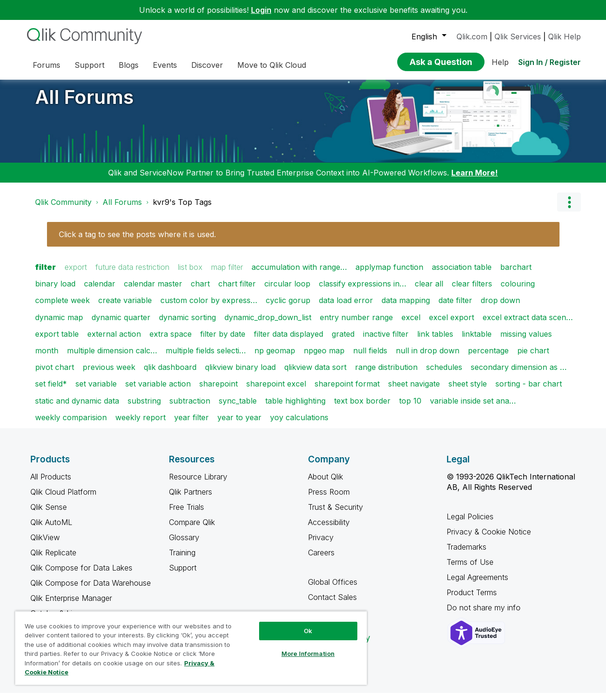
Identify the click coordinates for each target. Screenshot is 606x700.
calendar (100, 291)
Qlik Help (564, 37)
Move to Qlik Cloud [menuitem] (272, 65)
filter (46, 274)
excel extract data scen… (528, 324)
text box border (362, 408)
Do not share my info (485, 615)
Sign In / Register (550, 62)
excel (411, 324)
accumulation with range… (299, 274)
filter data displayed (289, 341)
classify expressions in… (363, 291)
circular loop (287, 291)
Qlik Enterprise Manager (71, 605)
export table (57, 341)
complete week (62, 307)
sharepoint (219, 391)
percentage (488, 358)
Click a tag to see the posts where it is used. (137, 241)
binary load (55, 291)
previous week (109, 374)
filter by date (223, 341)
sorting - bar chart (529, 391)
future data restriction (132, 274)
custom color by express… (209, 307)
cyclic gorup (288, 307)
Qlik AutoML (51, 529)
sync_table (238, 408)
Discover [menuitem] (207, 65)
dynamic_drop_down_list (268, 324)
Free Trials (186, 514)
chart (200, 291)
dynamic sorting (187, 324)
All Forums (84, 104)
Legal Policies (470, 524)
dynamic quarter (121, 324)
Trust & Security (336, 514)
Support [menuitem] (89, 65)
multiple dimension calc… (112, 358)
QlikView (45, 544)
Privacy (321, 544)
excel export (452, 324)
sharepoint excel (276, 391)
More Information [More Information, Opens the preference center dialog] (308, 654)
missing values (526, 341)
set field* (51, 391)
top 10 (410, 408)
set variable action (158, 391)
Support (183, 575)
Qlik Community (63, 209)
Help (500, 62)
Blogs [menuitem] (129, 65)
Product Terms (472, 599)
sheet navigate (414, 391)
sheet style (468, 391)
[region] (191, 648)
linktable (477, 341)
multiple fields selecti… (206, 358)
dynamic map (59, 324)
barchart (516, 274)
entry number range (356, 324)
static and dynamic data (77, 408)
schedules (444, 374)
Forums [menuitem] (47, 65)
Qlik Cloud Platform (63, 499)
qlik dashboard (170, 374)
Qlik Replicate (53, 560)
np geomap (275, 358)
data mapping (406, 307)
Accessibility (329, 529)
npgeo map (324, 358)
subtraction (190, 408)
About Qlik (326, 484)
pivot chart (55, 374)
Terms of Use (470, 569)
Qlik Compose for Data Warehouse (91, 590)
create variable (125, 307)
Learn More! (475, 180)
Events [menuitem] (165, 65)
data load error (346, 307)
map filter (227, 274)
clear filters (472, 291)
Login (261, 10)
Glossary (184, 544)
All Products (51, 484)
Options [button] (569, 209)
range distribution (386, 374)
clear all (429, 291)
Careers (321, 560)
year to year (239, 424)
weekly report (140, 424)
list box (190, 274)
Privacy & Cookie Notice (489, 539)
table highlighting (295, 408)
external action (114, 341)
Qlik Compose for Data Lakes (81, 575)
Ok (308, 631)
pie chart (533, 358)
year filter (191, 424)
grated (343, 341)
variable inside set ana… (473, 408)
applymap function (389, 274)
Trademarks (466, 554)
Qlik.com (472, 37)
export (76, 274)
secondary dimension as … (519, 374)
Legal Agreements (477, 584)
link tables (435, 341)
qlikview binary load (240, 374)
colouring (518, 291)
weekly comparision (71, 424)
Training (182, 560)
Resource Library (198, 484)
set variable (96, 391)
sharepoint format (347, 391)
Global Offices (333, 589)
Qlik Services (518, 37)
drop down (500, 307)
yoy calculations (299, 424)
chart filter (237, 291)
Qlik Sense (49, 514)
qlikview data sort (315, 374)
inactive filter (386, 341)
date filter (455, 307)
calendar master (153, 291)
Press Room (329, 499)
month (47, 358)
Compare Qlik (192, 529)
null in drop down (428, 358)
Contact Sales (332, 604)
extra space (171, 341)
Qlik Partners (191, 499)
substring (144, 408)
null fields (370, 358)
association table (462, 274)
